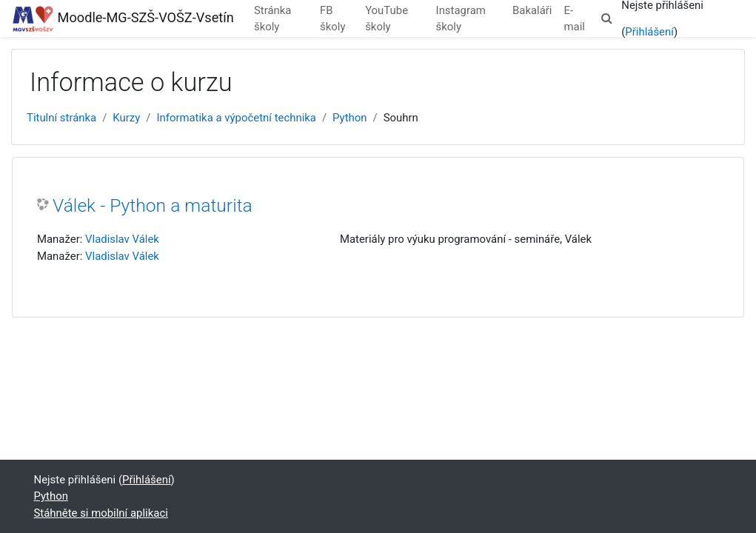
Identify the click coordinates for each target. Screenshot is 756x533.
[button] (606, 19)
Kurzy (126, 118)
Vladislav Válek (122, 239)
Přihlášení (649, 32)
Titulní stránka (61, 118)
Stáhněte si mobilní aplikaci (101, 513)
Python (349, 118)
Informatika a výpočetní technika (236, 118)
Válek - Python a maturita (153, 205)
